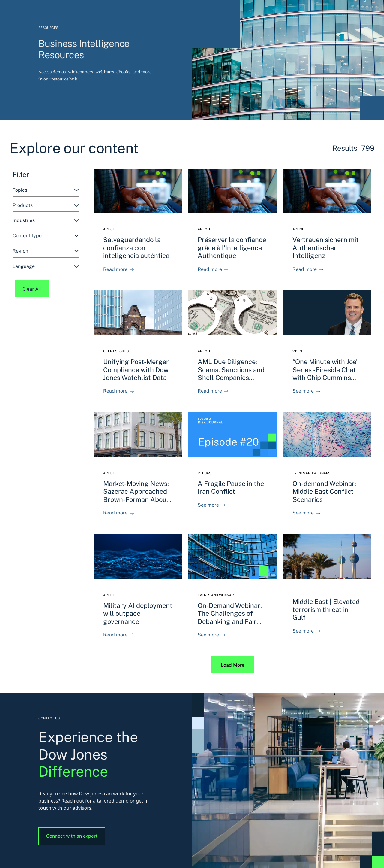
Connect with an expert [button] (72, 836)
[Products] (46, 206)
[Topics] (46, 190)
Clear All (32, 289)
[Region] (46, 251)
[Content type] (46, 236)
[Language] (46, 267)
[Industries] (46, 221)
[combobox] (46, 190)
